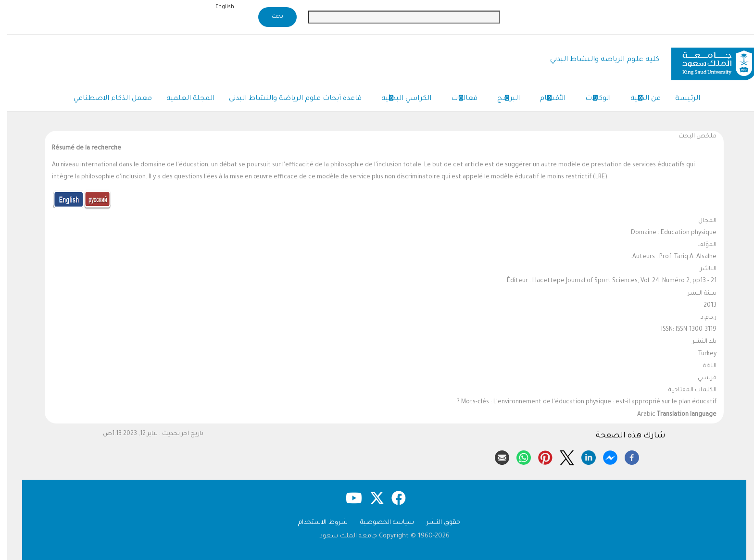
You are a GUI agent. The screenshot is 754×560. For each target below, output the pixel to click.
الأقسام (545, 100)
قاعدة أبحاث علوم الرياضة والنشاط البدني (288, 99)
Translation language (679, 415)
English (218, 7)
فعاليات (457, 100)
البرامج (501, 100)
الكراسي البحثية (399, 100)
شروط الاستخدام (316, 523)
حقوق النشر (436, 523)
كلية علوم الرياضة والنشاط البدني (597, 60)
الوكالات (591, 100)
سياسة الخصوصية (380, 523)
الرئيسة (680, 99)
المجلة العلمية (183, 99)
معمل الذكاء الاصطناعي (106, 99)
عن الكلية (638, 100)
